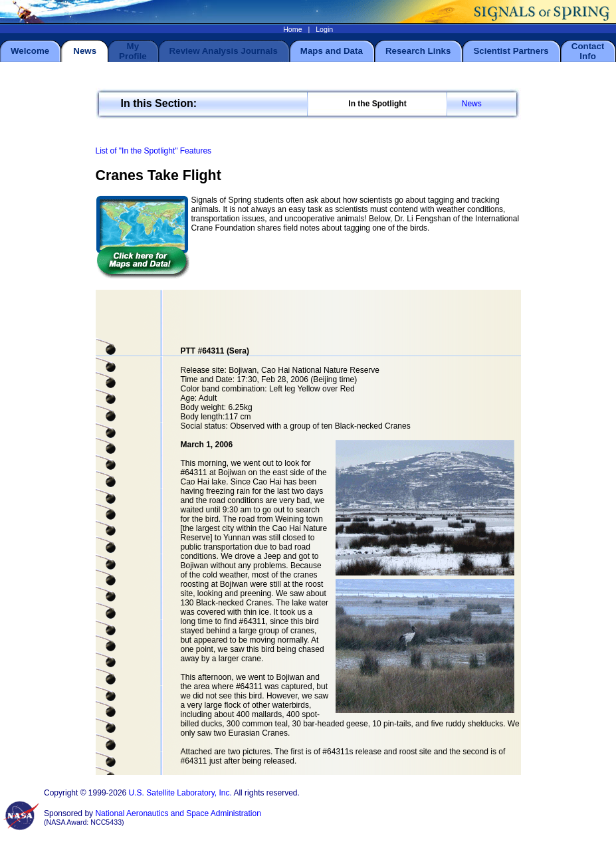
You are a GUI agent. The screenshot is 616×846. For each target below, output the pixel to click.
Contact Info (588, 51)
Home (292, 29)
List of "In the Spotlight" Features (154, 151)
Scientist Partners (511, 51)
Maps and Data (332, 51)
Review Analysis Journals (224, 51)
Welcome (30, 51)
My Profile (133, 51)
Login (324, 29)
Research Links (418, 51)
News (472, 104)
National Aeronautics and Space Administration (178, 813)
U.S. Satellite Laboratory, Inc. (180, 793)
